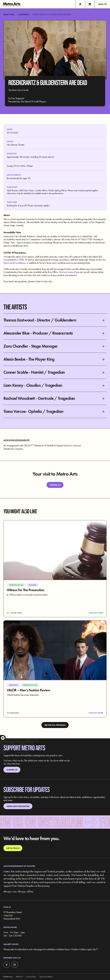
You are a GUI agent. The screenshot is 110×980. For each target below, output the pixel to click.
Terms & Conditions (46, 977)
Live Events (23, 15)
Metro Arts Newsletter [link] (18, 806)
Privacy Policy (31, 977)
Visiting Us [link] (55, 485)
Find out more (66, 272)
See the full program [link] (55, 725)
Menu (102, 4)
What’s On (9, 15)
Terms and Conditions (15, 263)
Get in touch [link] (13, 848)
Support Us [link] (12, 770)
